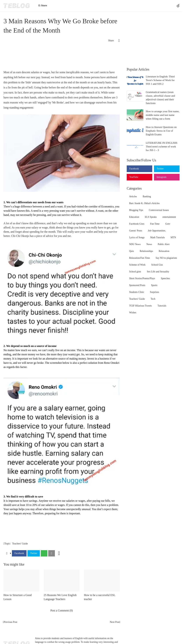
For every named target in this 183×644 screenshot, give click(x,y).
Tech (153, 299)
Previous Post (11, 622)
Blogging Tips (136, 210)
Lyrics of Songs (137, 237)
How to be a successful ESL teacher (100, 597)
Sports (154, 285)
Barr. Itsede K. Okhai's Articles (144, 203)
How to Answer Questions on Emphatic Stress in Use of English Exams (161, 131)
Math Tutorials (158, 237)
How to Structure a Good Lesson (18, 597)
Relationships (146, 251)
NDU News (135, 244)
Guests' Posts (136, 231)
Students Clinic (137, 292)
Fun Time (155, 224)
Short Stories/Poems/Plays (142, 278)
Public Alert (164, 244)
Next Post (115, 622)
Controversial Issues (159, 210)
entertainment (169, 217)
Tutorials (162, 306)
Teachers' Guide (20, 544)
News (149, 244)
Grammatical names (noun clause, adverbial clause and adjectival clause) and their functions (160, 98)
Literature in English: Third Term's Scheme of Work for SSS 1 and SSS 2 (160, 80)
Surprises (155, 292)
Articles (133, 196)
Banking (147, 196)
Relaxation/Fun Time (140, 258)
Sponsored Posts (137, 285)
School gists (135, 272)
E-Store (43, 5)
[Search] (177, 6)
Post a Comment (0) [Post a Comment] (62, 610)
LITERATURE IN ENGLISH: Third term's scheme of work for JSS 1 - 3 (162, 147)
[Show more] (59, 553)
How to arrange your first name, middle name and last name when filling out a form (163, 115)
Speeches (165, 278)
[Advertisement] (62, 58)
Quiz (132, 251)
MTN (173, 237)
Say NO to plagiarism (166, 258)
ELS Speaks (151, 217)
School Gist (157, 265)
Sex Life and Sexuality (158, 272)
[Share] (117, 41)
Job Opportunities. (157, 231)
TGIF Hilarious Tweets (140, 306)
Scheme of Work (137, 265)
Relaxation (164, 251)
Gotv (168, 224)
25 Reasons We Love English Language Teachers (60, 597)
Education (134, 217)
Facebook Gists (137, 224)
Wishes (133, 313)
